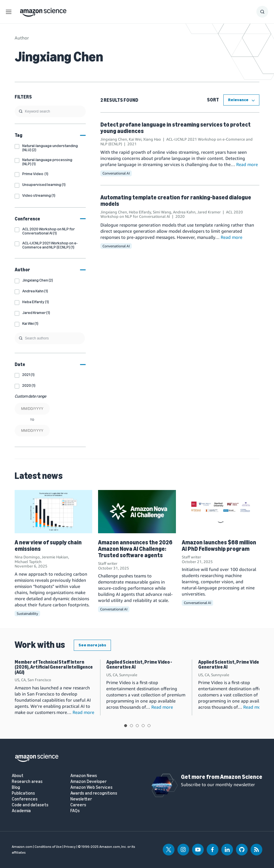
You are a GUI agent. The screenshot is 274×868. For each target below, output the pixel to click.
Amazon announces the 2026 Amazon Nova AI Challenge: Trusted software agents (135, 549)
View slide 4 (143, 726)
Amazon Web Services (91, 787)
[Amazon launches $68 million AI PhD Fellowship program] (221, 512)
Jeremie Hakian (55, 557)
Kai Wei (135, 139)
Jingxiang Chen (114, 139)
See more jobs (92, 645)
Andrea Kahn (184, 212)
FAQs (75, 811)
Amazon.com (22, 847)
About (18, 776)
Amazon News (84, 776)
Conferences (25, 799)
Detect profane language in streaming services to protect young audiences (175, 128)
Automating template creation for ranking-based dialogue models (176, 201)
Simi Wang (162, 212)
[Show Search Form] (262, 12)
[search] (50, 111)
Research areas (27, 782)
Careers (78, 805)
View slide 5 (149, 726)
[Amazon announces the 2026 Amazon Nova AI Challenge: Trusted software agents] (137, 512)
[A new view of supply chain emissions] (53, 512)
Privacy (70, 847)
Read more (247, 164)
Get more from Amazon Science (222, 777)
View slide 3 (137, 726)
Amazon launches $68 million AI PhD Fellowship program (219, 546)
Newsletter (81, 799)
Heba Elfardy (140, 212)
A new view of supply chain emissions (48, 546)
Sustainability (27, 614)
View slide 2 (131, 726)
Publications (23, 793)
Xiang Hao (152, 139)
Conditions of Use (48, 847)
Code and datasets (30, 805)
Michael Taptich (28, 562)
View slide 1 (126, 726)
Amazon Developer (88, 782)
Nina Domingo (27, 557)
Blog (16, 787)
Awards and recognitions (94, 793)
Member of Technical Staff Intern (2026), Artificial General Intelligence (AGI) (54, 667)
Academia (21, 811)
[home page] (43, 11)
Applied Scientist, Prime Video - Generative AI (139, 665)
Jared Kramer (209, 212)
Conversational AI (116, 173)
